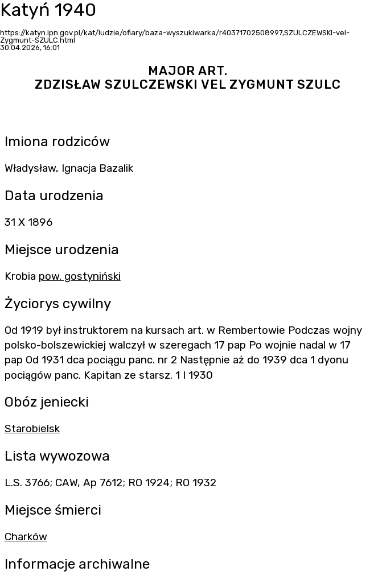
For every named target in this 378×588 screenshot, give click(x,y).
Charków (26, 537)
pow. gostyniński (80, 276)
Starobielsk (32, 429)
